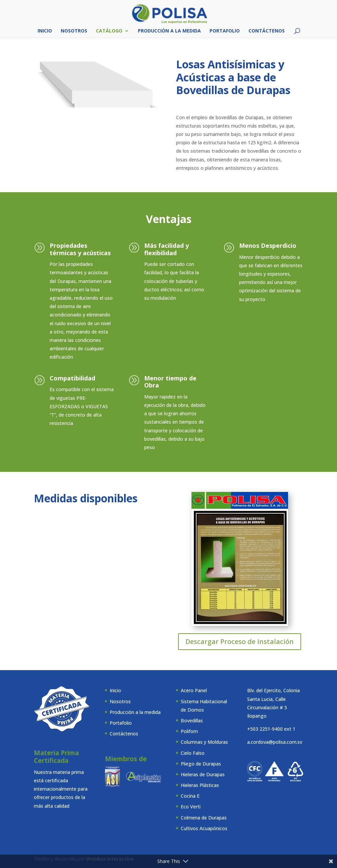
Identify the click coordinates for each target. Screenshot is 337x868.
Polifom (189, 731)
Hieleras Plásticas (200, 785)
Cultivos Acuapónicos (204, 828)
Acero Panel (194, 690)
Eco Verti (191, 807)
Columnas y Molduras (204, 742)
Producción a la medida (169, 31)
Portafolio (225, 31)
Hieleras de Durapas (203, 774)
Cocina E (190, 796)
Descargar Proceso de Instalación (240, 641)
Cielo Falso (193, 753)
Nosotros (74, 31)
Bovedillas (192, 720)
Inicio (45, 31)
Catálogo (109, 31)
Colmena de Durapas (204, 818)
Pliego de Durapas (201, 764)
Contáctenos (267, 31)
